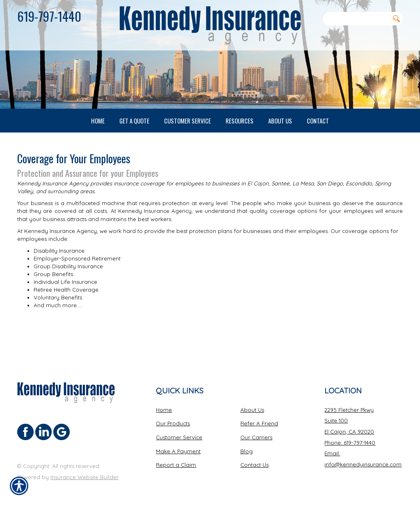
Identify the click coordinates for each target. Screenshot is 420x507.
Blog (247, 445)
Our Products (173, 417)
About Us (252, 403)
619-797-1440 (49, 16)
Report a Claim (176, 459)
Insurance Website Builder (84, 470)
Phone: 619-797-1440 (350, 436)
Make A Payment (178, 445)
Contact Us (255, 459)
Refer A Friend (259, 417)
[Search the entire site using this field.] (356, 18)
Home (164, 403)
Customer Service (179, 431)
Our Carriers (256, 431)
